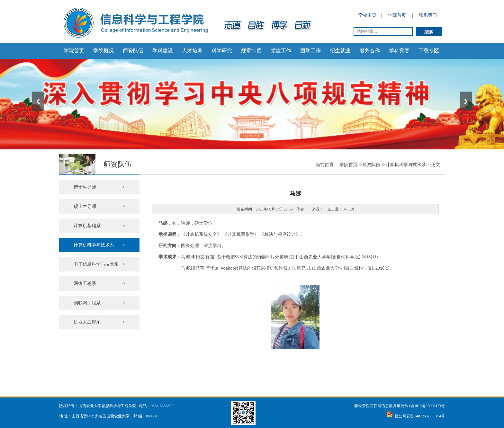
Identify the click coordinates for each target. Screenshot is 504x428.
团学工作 (310, 51)
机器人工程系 (99, 322)
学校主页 (367, 15)
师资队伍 (133, 51)
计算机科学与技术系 (99, 245)
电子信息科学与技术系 (99, 264)
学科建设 (163, 51)
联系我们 (428, 15)
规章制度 (251, 51)
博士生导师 (99, 187)
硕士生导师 (99, 206)
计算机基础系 (99, 226)
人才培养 (192, 51)
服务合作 (370, 51)
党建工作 (281, 51)
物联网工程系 (99, 303)
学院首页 (397, 15)
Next (466, 101)
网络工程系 (99, 284)
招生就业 (340, 51)
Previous (38, 101)
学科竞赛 (399, 51)
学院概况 (104, 51)
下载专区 (429, 51)
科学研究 (222, 51)
